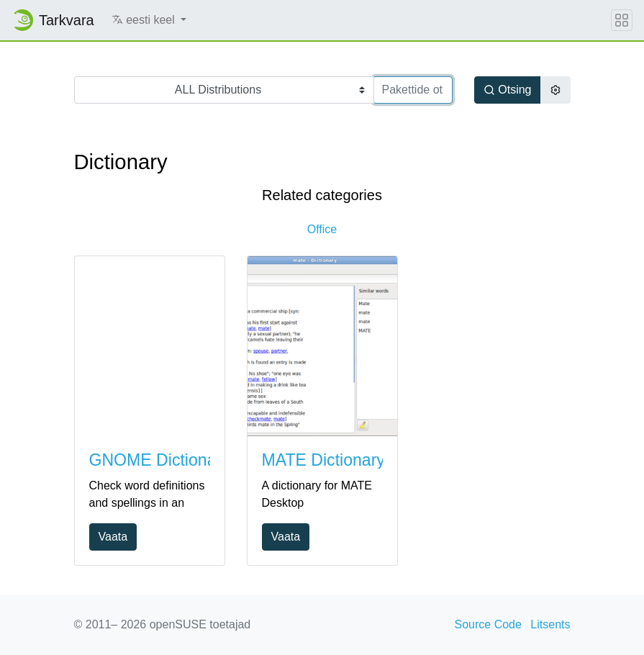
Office (322, 229)
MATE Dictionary (323, 460)
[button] (149, 20)
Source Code (488, 624)
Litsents (550, 624)
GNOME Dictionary (160, 460)
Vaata (113, 537)
